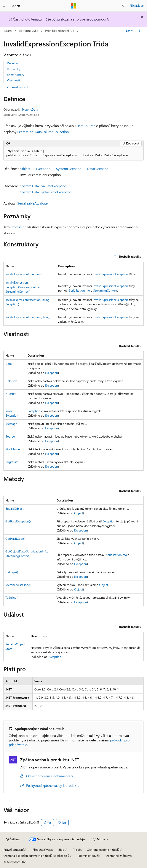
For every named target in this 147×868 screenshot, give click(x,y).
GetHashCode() (15, 539)
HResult (10, 394)
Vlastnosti (13, 80)
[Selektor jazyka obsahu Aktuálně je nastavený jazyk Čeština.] (13, 839)
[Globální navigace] (4, 6)
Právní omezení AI (15, 850)
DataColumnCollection (52, 132)
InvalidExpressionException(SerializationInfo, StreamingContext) (23, 287)
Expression (25, 132)
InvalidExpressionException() (24, 274)
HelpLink (11, 381)
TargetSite (12, 462)
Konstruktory (16, 75)
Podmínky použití (89, 856)
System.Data (30, 109)
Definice (12, 63)
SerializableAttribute (32, 203)
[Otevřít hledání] (123, 6)
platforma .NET (28, 31)
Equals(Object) (15, 509)
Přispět (77, 850)
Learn (8, 31)
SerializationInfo (79, 290)
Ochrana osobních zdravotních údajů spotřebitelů (36, 856)
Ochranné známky (118, 856)
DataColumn (86, 126)
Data (9, 364)
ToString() (12, 597)
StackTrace (13, 449)
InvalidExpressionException (110, 274)
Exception (43, 169)
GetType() (12, 572)
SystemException (69, 169)
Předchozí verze (43, 850)
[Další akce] (140, 31)
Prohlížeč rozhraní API (60, 31)
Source (10, 436)
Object (25, 169)
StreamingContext (105, 290)
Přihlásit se (137, 6)
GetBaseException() (18, 521)
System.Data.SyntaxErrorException (46, 192)
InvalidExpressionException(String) (28, 317)
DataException (98, 169)
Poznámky (14, 69)
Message (11, 424)
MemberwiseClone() (18, 585)
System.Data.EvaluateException (43, 186)
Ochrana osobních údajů (103, 850)
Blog (61, 850)
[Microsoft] (73, 6)
